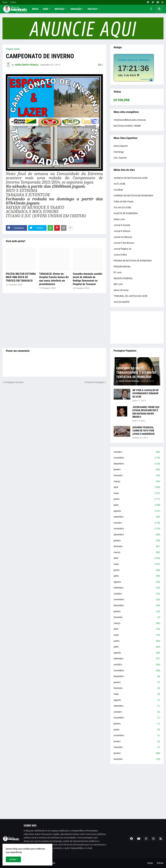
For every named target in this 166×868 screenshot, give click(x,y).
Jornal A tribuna (122, 231)
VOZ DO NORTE (122, 302)
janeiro (137, 470)
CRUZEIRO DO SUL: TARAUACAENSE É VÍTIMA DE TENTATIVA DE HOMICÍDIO (136, 372)
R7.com (118, 272)
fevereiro (137, 476)
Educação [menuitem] (76, 9)
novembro (137, 458)
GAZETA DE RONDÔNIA (126, 213)
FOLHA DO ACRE (122, 207)
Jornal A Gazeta (122, 225)
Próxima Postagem (95, 382)
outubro (137, 452)
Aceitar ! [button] (13, 859)
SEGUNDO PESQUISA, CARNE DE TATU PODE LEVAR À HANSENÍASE (143, 431)
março (137, 482)
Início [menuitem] (35, 9)
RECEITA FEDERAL (123, 278)
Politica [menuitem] (92, 9)
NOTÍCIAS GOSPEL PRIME (127, 126)
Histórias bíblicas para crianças (130, 120)
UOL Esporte (120, 158)
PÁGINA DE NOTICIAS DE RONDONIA (133, 261)
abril (137, 487)
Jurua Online (120, 255)
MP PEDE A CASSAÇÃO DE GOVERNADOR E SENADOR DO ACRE (145, 393)
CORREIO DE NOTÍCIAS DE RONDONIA (133, 196)
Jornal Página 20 (122, 249)
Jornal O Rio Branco (124, 243)
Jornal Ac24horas (123, 237)
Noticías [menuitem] (59, 9)
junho (137, 499)
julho (137, 505)
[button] (151, 9)
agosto (137, 511)
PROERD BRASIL (122, 267)
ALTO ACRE (120, 184)
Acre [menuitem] (45, 9)
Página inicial (13, 49)
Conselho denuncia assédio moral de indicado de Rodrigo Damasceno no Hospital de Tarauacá (87, 279)
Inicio (5, 2)
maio (137, 493)
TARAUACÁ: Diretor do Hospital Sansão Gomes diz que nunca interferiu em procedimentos (54, 279)
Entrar (13, 2)
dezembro (137, 464)
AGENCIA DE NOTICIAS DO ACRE (131, 178)
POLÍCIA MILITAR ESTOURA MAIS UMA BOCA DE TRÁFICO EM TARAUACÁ (21, 277)
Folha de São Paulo (124, 202)
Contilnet (118, 190)
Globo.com (119, 219)
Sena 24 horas (121, 290)
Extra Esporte (121, 146)
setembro (137, 517)
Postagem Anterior (14, 382)
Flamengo (119, 152)
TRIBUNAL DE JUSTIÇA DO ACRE (131, 296)
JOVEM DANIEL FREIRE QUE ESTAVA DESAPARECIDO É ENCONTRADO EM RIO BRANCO (146, 412)
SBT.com (118, 284)
